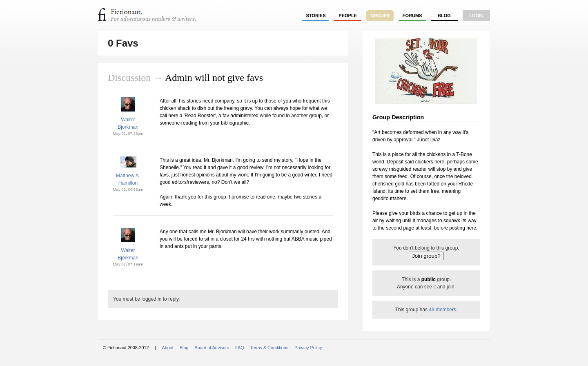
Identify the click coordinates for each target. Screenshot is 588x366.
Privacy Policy (308, 348)
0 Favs (123, 43)
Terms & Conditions (269, 348)
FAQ (240, 348)
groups (380, 16)
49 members (442, 310)
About (168, 348)
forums (412, 16)
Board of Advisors (212, 348)
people (348, 16)
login (476, 16)
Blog (444, 16)
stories (316, 16)
